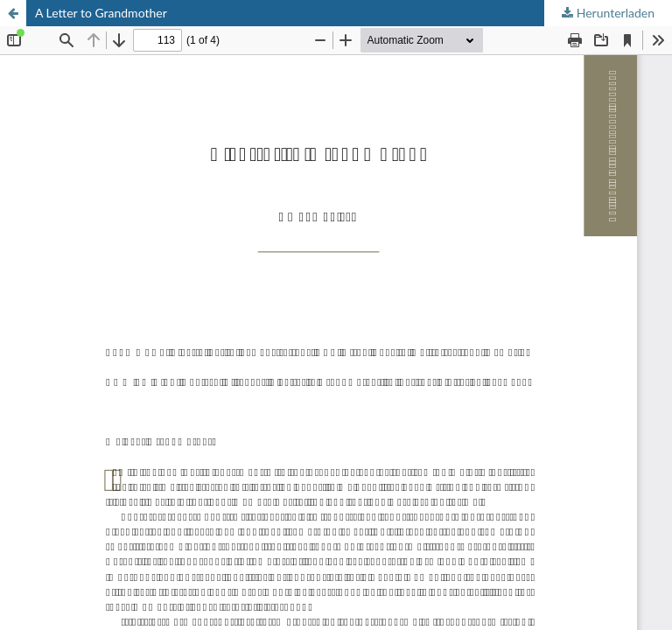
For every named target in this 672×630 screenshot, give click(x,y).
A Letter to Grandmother (101, 13)
